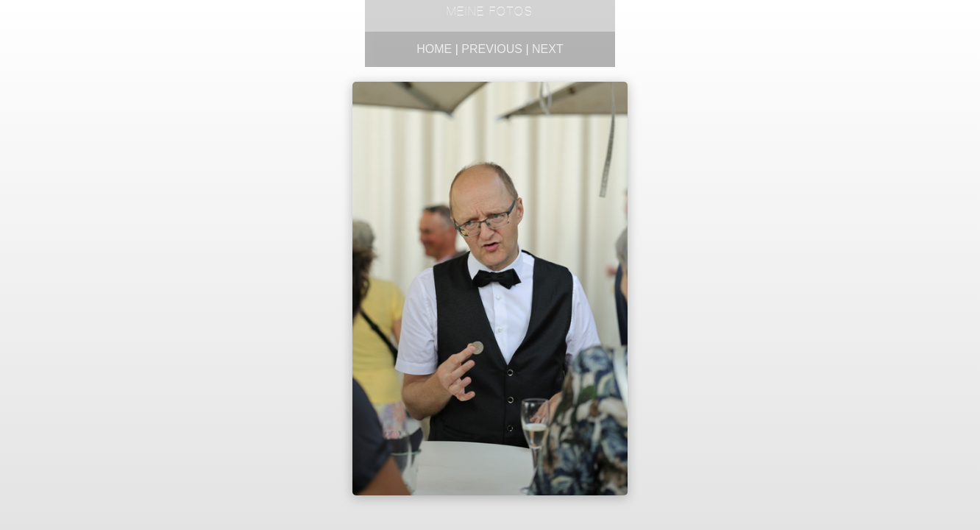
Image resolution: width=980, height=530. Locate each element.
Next (548, 49)
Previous (492, 49)
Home (434, 49)
